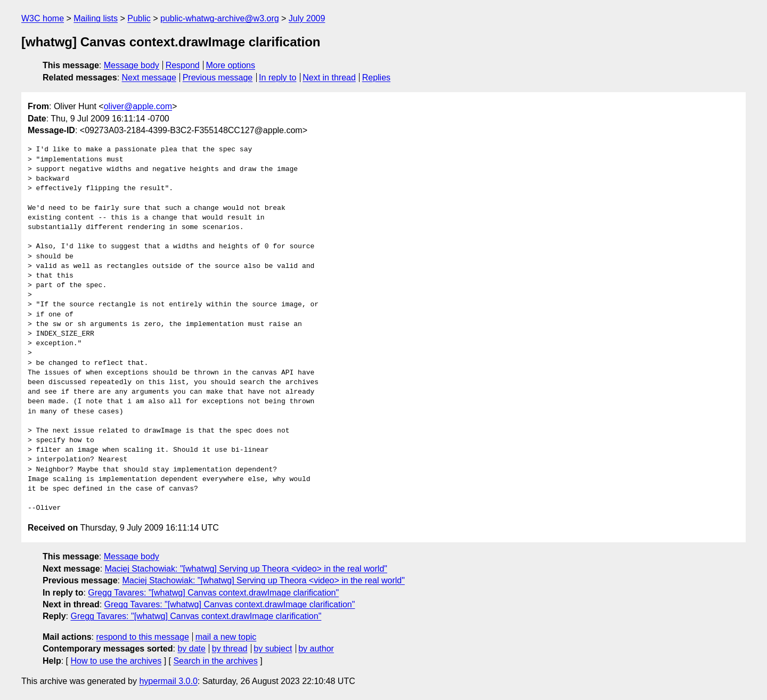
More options (231, 65)
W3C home (43, 18)
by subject (273, 649)
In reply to (278, 78)
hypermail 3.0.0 (168, 681)
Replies (376, 78)
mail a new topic (226, 637)
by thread (230, 649)
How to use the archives (116, 661)
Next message (149, 78)
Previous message (218, 78)
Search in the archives (215, 661)
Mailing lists (96, 18)
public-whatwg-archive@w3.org (220, 18)
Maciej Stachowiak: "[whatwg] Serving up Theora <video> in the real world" (246, 569)
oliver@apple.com (138, 106)
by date (191, 649)
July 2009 (307, 18)
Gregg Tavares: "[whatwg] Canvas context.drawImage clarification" (213, 593)
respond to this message (142, 637)
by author (316, 649)
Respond (183, 65)
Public (139, 18)
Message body (132, 65)
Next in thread (329, 78)
